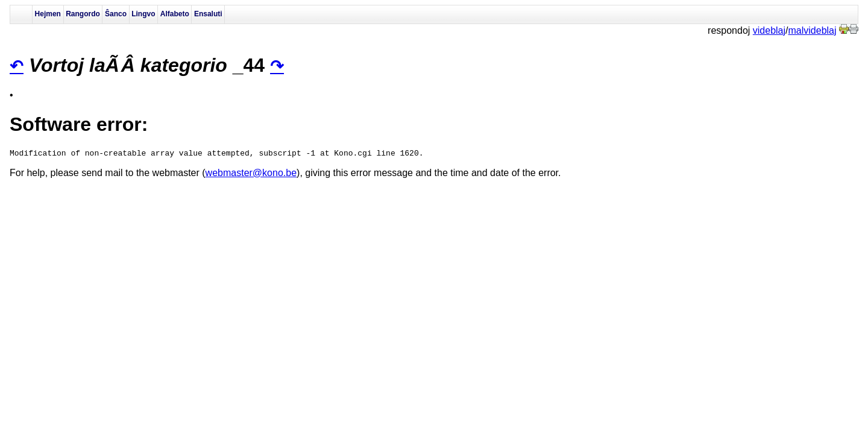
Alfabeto (175, 14)
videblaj (769, 30)
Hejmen (48, 14)
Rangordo (83, 14)
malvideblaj (813, 30)
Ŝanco (116, 14)
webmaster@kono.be (251, 175)
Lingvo (143, 14)
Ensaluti (208, 14)
